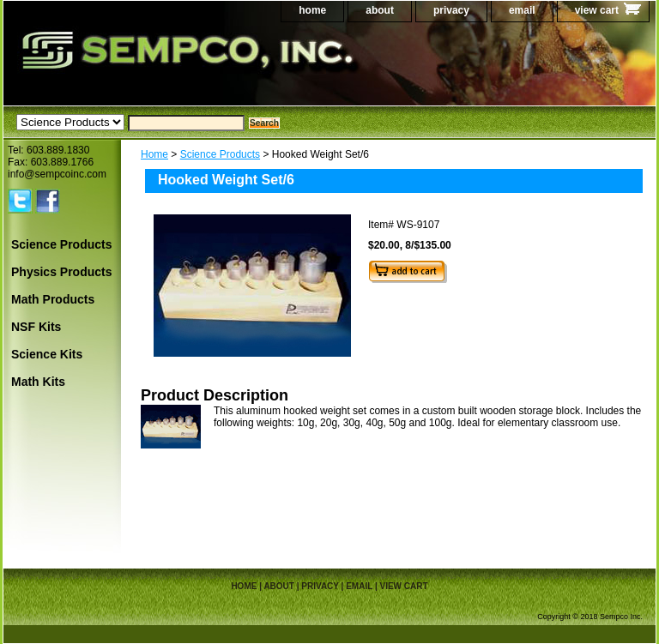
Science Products (220, 154)
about (380, 10)
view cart (597, 10)
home (312, 10)
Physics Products (62, 272)
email (522, 10)
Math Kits (38, 382)
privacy (451, 10)
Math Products (53, 299)
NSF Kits (36, 327)
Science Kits (47, 354)
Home (154, 154)
